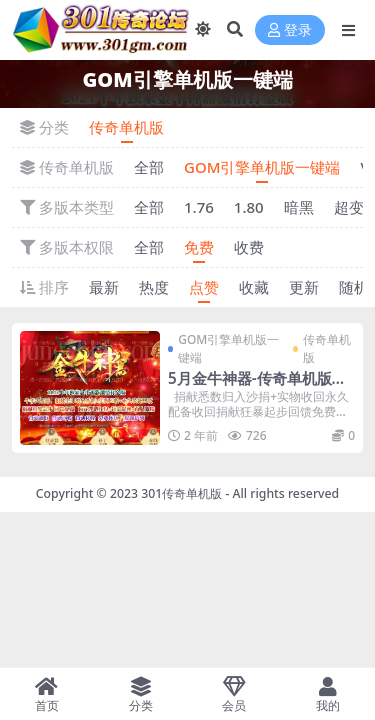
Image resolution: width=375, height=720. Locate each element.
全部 (149, 167)
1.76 (199, 207)
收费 (249, 247)
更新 (304, 287)
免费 (199, 247)
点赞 (204, 287)
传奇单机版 (126, 127)
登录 (290, 30)
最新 (104, 287)
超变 (349, 207)
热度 (154, 287)
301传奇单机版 (181, 493)
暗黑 (299, 207)
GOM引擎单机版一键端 (262, 167)
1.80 (249, 207)
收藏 (254, 287)
